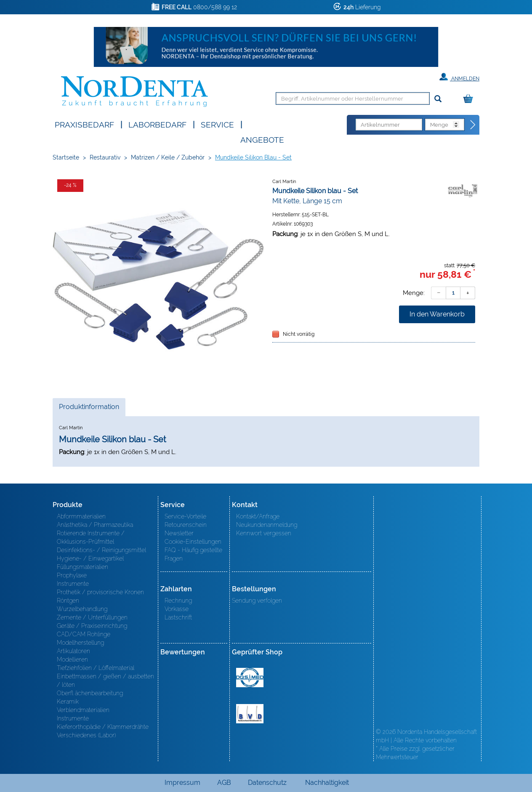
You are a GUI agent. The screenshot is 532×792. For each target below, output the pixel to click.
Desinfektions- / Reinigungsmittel (101, 550)
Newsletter (179, 533)
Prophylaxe (72, 575)
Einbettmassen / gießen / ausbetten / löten (105, 680)
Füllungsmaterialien (82, 567)
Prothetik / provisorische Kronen (100, 592)
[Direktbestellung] (473, 125)
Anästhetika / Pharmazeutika (95, 525)
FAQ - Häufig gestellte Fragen (193, 554)
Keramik (68, 702)
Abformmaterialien (81, 516)
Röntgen (68, 601)
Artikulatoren (73, 651)
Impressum (182, 783)
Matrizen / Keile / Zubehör (168, 157)
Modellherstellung (80, 643)
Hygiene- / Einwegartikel (90, 558)
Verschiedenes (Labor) (86, 735)
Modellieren (72, 659)
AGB (224, 783)
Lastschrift (178, 617)
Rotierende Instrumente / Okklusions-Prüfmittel (91, 537)
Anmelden (459, 77)
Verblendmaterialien (83, 710)
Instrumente (73, 584)
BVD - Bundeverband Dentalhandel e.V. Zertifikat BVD (250, 714)
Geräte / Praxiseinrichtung (92, 626)
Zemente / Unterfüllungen (92, 617)
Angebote (262, 139)
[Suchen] (438, 99)
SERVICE (217, 124)
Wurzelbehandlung (82, 609)
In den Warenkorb (437, 314)
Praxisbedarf (84, 124)
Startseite (66, 157)
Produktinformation (89, 409)
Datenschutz (267, 783)
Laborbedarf (157, 124)
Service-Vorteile (185, 516)
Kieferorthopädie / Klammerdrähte (103, 727)
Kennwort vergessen (264, 533)
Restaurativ (105, 157)
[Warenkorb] (470, 99)
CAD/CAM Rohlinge (84, 634)
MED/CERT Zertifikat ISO (250, 678)
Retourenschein (186, 525)
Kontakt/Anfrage (258, 516)
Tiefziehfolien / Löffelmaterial (96, 668)
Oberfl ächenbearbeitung (90, 693)
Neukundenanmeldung (267, 525)
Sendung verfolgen (257, 601)
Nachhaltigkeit (327, 783)
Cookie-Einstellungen (193, 542)
